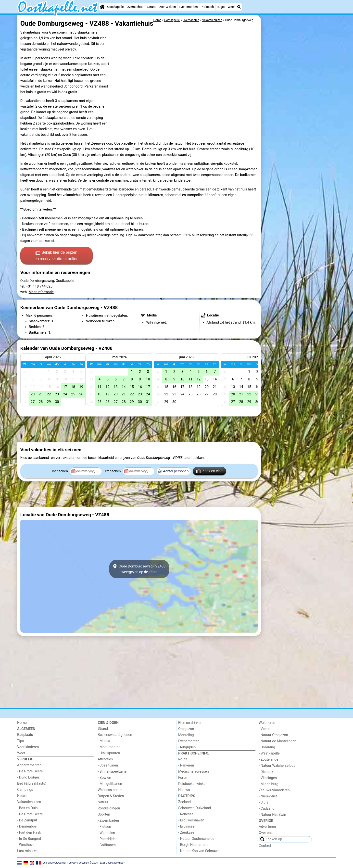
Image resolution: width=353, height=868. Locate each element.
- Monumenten (109, 747)
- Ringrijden (187, 747)
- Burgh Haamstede (193, 845)
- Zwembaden (108, 821)
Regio (221, 7)
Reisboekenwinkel (192, 784)
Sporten (104, 814)
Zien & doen (168, 7)
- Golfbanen (107, 845)
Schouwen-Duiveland (195, 808)
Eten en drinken (190, 723)
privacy (73, 862)
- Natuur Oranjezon (273, 735)
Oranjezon (186, 729)
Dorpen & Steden (111, 796)
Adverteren (267, 827)
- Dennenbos (27, 826)
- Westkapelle (269, 753)
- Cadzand (267, 809)
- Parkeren (186, 765)
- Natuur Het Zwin (273, 815)
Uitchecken (113, 471)
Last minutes (27, 851)
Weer (231, 7)
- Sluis (264, 802)
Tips (21, 741)
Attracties (105, 759)
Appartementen (29, 765)
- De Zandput (27, 820)
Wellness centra (110, 790)
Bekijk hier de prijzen (57, 256)
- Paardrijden (108, 839)
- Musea (104, 741)
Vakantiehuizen (29, 802)
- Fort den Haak (29, 833)
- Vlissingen (268, 778)
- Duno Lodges (28, 777)
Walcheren (267, 723)
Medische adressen (194, 772)
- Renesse (186, 814)
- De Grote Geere (30, 771)
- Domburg (267, 747)
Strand (152, 7)
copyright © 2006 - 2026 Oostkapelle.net (101, 862)
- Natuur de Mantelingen (278, 741)
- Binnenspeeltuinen (113, 772)
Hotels (22, 796)
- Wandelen (107, 833)
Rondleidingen (109, 808)
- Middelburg (269, 784)
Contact (265, 846)
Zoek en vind (209, 471)
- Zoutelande (269, 760)
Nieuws (184, 790)
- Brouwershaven (191, 820)
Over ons (266, 833)
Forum (183, 778)
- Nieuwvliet (268, 796)
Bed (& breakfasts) (32, 784)
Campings (25, 790)
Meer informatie (41, 292)
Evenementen (188, 7)
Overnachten (136, 7)
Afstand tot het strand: (224, 322)
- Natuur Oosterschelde (196, 839)
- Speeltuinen (108, 765)
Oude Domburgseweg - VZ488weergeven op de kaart (139, 569)
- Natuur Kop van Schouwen (200, 851)
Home (22, 723)
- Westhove (26, 845)
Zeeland (184, 802)
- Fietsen (104, 827)
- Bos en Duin (27, 808)
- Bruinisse (186, 826)
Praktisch (207, 7)
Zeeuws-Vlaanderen (274, 790)
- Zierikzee (186, 833)
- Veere (264, 729)
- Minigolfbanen (110, 784)
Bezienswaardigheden (115, 735)
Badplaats (25, 735)
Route (183, 759)
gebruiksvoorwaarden (55, 862)
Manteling (186, 735)
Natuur (103, 802)
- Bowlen (105, 778)
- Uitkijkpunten (109, 753)
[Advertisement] (299, 127)
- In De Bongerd (29, 839)
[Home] (102, 7)
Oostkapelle (115, 7)
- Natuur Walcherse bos (277, 766)
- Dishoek (266, 772)
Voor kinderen (28, 747)
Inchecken (60, 471)
